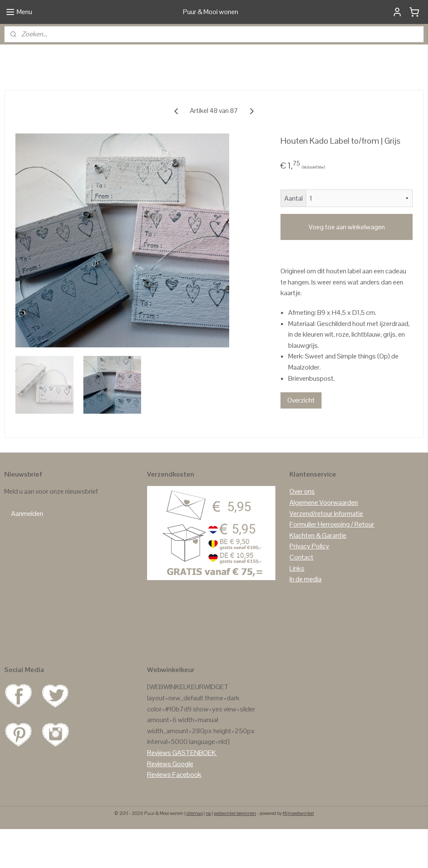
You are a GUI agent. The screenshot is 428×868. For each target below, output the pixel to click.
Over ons (302, 530)
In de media (306, 618)
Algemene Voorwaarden (324, 541)
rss (208, 852)
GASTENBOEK (194, 792)
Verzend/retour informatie (326, 552)
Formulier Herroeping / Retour (332, 563)
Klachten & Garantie (318, 574)
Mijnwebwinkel (298, 852)
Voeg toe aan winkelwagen (347, 266)
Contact (301, 596)
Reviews (159, 792)
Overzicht (301, 439)
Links (297, 607)
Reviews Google (170, 803)
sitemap (195, 852)
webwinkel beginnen (235, 852)
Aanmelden (27, 552)
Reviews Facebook (174, 813)
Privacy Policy (309, 585)
